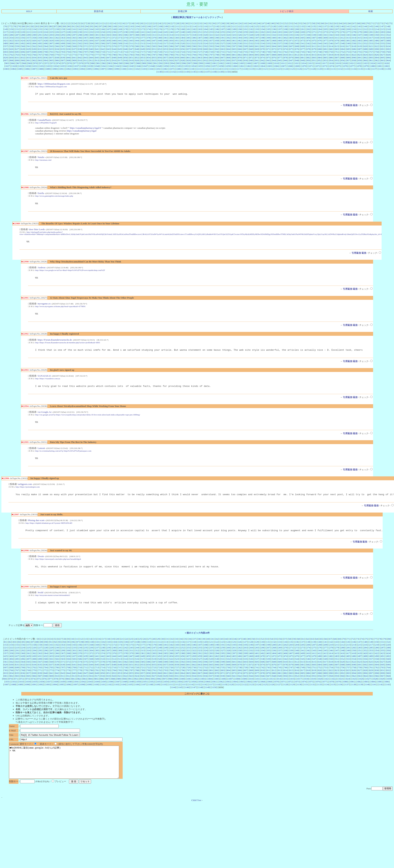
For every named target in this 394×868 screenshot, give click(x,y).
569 (74, 46)
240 (137, 32)
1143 (180, 72)
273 (325, 32)
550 (354, 43)
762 (12, 55)
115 (200, 26)
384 (183, 38)
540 (297, 43)
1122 (272, 69)
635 (63, 49)
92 (78, 26)
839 (63, 58)
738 (263, 52)
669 (257, 49)
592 (206, 46)
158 (57, 29)
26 (169, 23)
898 (12, 60)
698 (34, 52)
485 (371, 41)
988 (138, 63)
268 (297, 32)
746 (308, 52)
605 (280, 46)
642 (103, 49)
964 (388, 60)
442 (126, 41)
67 (354, 23)
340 (320, 35)
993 (167, 63)
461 (234, 41)
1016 (318, 63)
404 (297, 38)
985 (121, 63)
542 (308, 43)
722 (171, 52)
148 (388, 26)
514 (148, 43)
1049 (159, 66)
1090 (55, 69)
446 (149, 41)
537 (280, 43)
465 (257, 41)
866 (217, 58)
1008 (263, 63)
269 (303, 32)
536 (274, 43)
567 (63, 46)
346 (354, 35)
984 (115, 63)
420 (388, 38)
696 (23, 52)
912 (91, 60)
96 (96, 26)
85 (46, 26)
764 (23, 55)
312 (160, 35)
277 (348, 32)
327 (245, 35)
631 (40, 49)
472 (297, 41)
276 (343, 32)
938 (240, 60)
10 (96, 23)
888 (343, 58)
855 (154, 58)
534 (263, 43)
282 (377, 32)
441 (120, 41)
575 (108, 46)
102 (126, 26)
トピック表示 (287, 11)
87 (55, 26)
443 (131, 41)
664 (228, 49)
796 (206, 55)
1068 (290, 66)
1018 (331, 63)
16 (123, 23)
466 (263, 41)
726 (194, 52)
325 (234, 35)
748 (320, 52)
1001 (214, 63)
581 (143, 46)
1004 (235, 63)
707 (86, 52)
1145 (194, 72)
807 (268, 55)
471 (291, 41)
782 (126, 55)
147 (382, 26)
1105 (157, 69)
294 (57, 35)
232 (91, 32)
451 (177, 41)
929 (188, 60)
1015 (311, 63)
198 (286, 29)
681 (325, 49)
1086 (27, 69)
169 (120, 29)
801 (234, 55)
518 (171, 43)
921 (143, 60)
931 (200, 60)
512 (137, 43)
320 (206, 35)
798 (217, 55)
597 (234, 46)
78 (15, 26)
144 (365, 26)
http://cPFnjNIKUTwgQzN (46, 123)
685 (348, 49)
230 (80, 32)
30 (187, 23)
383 (177, 38)
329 (257, 35)
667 (245, 49)
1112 (205, 69)
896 (388, 58)
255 (223, 32)
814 (308, 55)
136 (319, 26)
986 (127, 63)
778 (103, 55)
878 (286, 58)
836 (46, 58)
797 (211, 55)
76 (5, 26)
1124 (286, 69)
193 (257, 29)
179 (177, 29)
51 (282, 23)
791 (177, 55)
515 (154, 43)
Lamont (41, 453)
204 (320, 29)
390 (217, 38)
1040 (97, 66)
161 (74, 29)
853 (143, 58)
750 (331, 52)
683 (337, 49)
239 (131, 32)
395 (246, 38)
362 (57, 38)
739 (268, 52)
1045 (132, 66)
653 (166, 49)
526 (217, 43)
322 (217, 35)
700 (46, 52)
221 (29, 32)
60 (322, 23)
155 (40, 29)
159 (63, 29)
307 (131, 35)
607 (291, 46)
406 (308, 38)
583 (154, 46)
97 (101, 26)
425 (29, 41)
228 (69, 32)
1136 (367, 69)
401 (280, 38)
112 (183, 26)
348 (365, 35)
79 (19, 26)
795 (200, 55)
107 (155, 26)
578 (126, 46)
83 (37, 26)
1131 (333, 69)
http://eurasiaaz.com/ (44, 160)
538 (286, 43)
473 (303, 41)
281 (371, 32)
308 (137, 35)
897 (6, 60)
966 (13, 63)
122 (239, 26)
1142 (173, 72)
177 (166, 29)
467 (268, 41)
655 (177, 49)
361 (51, 38)
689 (371, 49)
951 (314, 60)
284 (388, 32)
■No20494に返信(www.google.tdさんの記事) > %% (71, 773)
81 (28, 26)
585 (166, 46)
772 (69, 55)
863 (200, 58)
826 (377, 55)
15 (119, 23)
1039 (90, 66)
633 (51, 49)
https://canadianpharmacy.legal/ (82, 131)
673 (280, 49)
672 (274, 49)
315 (177, 35)
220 (23, 32)
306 (126, 35)
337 (303, 35)
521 (188, 43)
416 (365, 38)
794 (194, 55)
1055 (201, 66)
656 (183, 49)
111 (177, 26)
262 (263, 32)
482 (354, 41)
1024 (373, 63)
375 (131, 38)
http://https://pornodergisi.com (28, 492)
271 (314, 32)
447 (154, 41)
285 (6, 35)
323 (223, 35)
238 (126, 32)
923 (154, 60)
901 (29, 60)
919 (131, 60)
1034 (56, 66)
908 (69, 60)
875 (268, 58)
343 (337, 35)
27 (173, 23)
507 (108, 43)
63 (336, 23)
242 (149, 32)
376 (137, 38)
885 (325, 58)
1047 (145, 66)
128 (274, 26)
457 (211, 41)
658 (194, 49)
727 (200, 52)
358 (34, 38)
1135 (361, 69)
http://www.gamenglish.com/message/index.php (54, 197)
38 (223, 23)
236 (114, 32)
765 (29, 55)
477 (325, 41)
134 (308, 26)
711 (108, 52)
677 (303, 49)
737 (257, 52)
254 (217, 32)
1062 (249, 66)
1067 (283, 66)
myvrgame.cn (44, 306)
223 (40, 32)
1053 (187, 66)
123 (245, 26)
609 (303, 46)
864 (206, 58)
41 (237, 23)
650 (149, 49)
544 (320, 43)
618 (354, 46)
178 (171, 29)
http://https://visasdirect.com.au (48, 382)
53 (291, 23)
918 (126, 60)
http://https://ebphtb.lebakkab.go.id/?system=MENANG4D (49, 529)
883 (314, 58)
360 (46, 38)
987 (133, 63)
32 (196, 23)
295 (63, 35)
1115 (225, 69)
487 (383, 41)
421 (6, 41)
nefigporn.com (25, 489)
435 (86, 41)
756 (365, 52)
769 (51, 55)
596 (228, 46)
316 (183, 35)
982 (104, 63)
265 (280, 32)
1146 (200, 72)
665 (234, 49)
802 (240, 55)
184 (206, 29)
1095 (89, 69)
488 (388, 41)
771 (63, 55)
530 (240, 43)
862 (194, 58)
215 (382, 29)
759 (382, 52)
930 (194, 60)
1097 (103, 69)
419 (382, 38)
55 (300, 23)
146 (376, 26)
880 (297, 58)
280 (365, 32)
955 (337, 60)
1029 (21, 66)
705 (74, 52)
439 (108, 41)
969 (30, 63)
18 (132, 23)
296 (69, 35)
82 (33, 26)
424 (23, 41)
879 (291, 58)
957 (348, 60)
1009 (269, 63)
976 (70, 63)
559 (17, 46)
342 (331, 35)
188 (228, 29)
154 (34, 29)
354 (12, 38)
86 (51, 26)
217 (6, 32)
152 (23, 29)
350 (377, 35)
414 (354, 38)
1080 (373, 66)
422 (11, 41)
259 (245, 32)
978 (81, 63)
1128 (313, 69)
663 (223, 49)
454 (194, 41)
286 (12, 35)
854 (149, 58)
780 (114, 55)
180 (183, 29)
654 (171, 49)
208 (343, 29)
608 (297, 46)
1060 (235, 66)
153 (29, 29)
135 (314, 26)
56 (304, 23)
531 (245, 43)
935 (223, 60)
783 (131, 55)
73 (381, 23)
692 (388, 49)
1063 (256, 66)
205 (326, 29)
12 (105, 23)
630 (34, 49)
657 (188, 49)
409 (326, 38)
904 (46, 60)
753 (348, 52)
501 (74, 43)
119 (222, 26)
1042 (111, 66)
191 (246, 29)
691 (383, 49)
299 (86, 35)
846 (103, 58)
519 (177, 43)
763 (17, 55)
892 (365, 58)
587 (177, 46)
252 (206, 32)
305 (120, 35)
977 (76, 63)
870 (240, 58)
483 (360, 41)
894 (377, 58)
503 (86, 43)
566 (57, 46)
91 (73, 26)
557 (6, 46)
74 (386, 23)
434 (80, 41)
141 (348, 26)
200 (297, 29)
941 (257, 60)
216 (388, 29)
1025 (380, 63)
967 (18, 63)
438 (103, 41)
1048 (152, 66)
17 (128, 23)
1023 (366, 63)
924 (160, 60)
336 (297, 35)
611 (314, 46)
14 (114, 23)
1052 (180, 66)
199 (291, 29)
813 (303, 55)
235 (108, 32)
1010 (276, 63)
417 (371, 38)
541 (303, 43)
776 (91, 55)
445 (143, 41)
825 (371, 55)
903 (40, 60)
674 (286, 49)
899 (17, 60)
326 (240, 35)
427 (40, 41)
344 (343, 35)
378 (149, 38)
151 (17, 29)
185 (211, 29)
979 (87, 63)
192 (251, 29)
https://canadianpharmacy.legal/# (85, 128)
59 (318, 23)
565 (51, 46)
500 (69, 43)
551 (360, 43)
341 (325, 35)
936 (228, 60)
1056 (207, 66)
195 (268, 29)
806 (263, 55)
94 (87, 26)
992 (161, 63)
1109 (185, 69)
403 (291, 38)
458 (217, 41)
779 (108, 55)
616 (343, 46)
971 (41, 63)
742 (286, 52)
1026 (386, 63)
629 (29, 49)
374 (126, 38)
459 (223, 41)
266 (286, 32)
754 (354, 52)
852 (137, 58)
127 (268, 26)
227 (63, 32)
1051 (173, 66)
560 (23, 46)
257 (234, 32)
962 (377, 60)
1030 (28, 66)
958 (354, 60)
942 (263, 60)
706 (80, 52)
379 (154, 38)
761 (6, 55)
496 (46, 43)
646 (126, 49)
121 (234, 26)
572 (91, 46)
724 (183, 52)
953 (325, 60)
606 (286, 46)
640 (91, 49)
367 (86, 38)
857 (166, 58)
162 (80, 29)
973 (53, 63)
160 (69, 29)
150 (12, 29)
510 (126, 43)
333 (280, 35)
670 (263, 49)
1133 (347, 69)
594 (217, 46)
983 (110, 63)
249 (188, 32)
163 (86, 29)
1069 (297, 66)
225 (51, 32)
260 (251, 32)
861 (188, 58)
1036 (70, 66)
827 (382, 55)
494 (34, 43)
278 (354, 32)
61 (327, 23)
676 (297, 49)
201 (303, 29)
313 (166, 35)
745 (303, 52)
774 (80, 55)
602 (263, 46)
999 (201, 63)
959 (360, 60)
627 (17, 49)
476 (320, 41)
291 (40, 35)
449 (166, 41)
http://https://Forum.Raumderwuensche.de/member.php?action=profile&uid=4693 (68, 346)
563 (40, 46)
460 (228, 41)
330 (263, 35)
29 (182, 23)
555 (382, 43)
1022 (359, 63)
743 (291, 52)
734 (240, 52)
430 (57, 41)
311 (154, 35)
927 (177, 60)
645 (120, 49)
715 (131, 52)
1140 (160, 72)
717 (143, 52)
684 (343, 49)
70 (368, 23)
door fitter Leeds (37, 231)
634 (57, 49)
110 (172, 26)
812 (297, 55)
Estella (41, 194)
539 (291, 43)
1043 (118, 66)
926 (171, 60)
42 (241, 23)
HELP (29, 11)
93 (83, 26)
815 (314, 55)
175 (154, 29)
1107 (171, 69)
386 (194, 38)
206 (331, 29)
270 (308, 32)
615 (337, 46)
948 (297, 60)
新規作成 (99, 11)
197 (280, 29)
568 (69, 46)
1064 (262, 66)
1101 (130, 69)
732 (228, 52)
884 (320, 58)
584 (160, 46)
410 (331, 38)
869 (234, 58)
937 (234, 60)
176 (160, 29)
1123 (279, 69)
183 (200, 29)
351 (382, 35)
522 (194, 43)
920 (137, 60)
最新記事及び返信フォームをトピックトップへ (197, 17)
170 (126, 29)
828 (388, 55)
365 (74, 38)
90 (69, 26)
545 (325, 43)
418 (377, 38)
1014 (304, 63)
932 (206, 60)
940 (251, 60)
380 (160, 38)
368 (91, 38)
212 (365, 29)
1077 (352, 66)
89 (64, 26)
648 (137, 49)
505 (97, 43)
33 (200, 23)
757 (371, 52)
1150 (228, 72)
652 (160, 49)
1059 (228, 66)
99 (110, 26)
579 (131, 46)
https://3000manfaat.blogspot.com (54, 84)
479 (337, 41)
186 (217, 29)
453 (188, 41)
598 (240, 46)
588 (183, 46)
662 (217, 49)
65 (345, 23)
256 (228, 32)
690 (377, 49)
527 (223, 43)
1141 (166, 72)
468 (274, 41)
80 (24, 26)
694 (12, 52)
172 (137, 29)
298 (80, 35)
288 (23, 35)
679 (314, 49)
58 (313, 23)
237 (120, 32)
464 (251, 41)
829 (6, 58)
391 (223, 38)
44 (250, 23)
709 (97, 52)
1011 (283, 63)
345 (348, 35)
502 (80, 43)
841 (74, 58)
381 (166, 38)
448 (160, 41)
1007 (256, 63)
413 (348, 38)
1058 (221, 66)
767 (40, 55)
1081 (380, 66)
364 (69, 38)
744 (297, 52)
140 (342, 26)
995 (178, 63)
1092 (68, 69)
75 (390, 23)
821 (348, 55)
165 (97, 29)
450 (171, 41)
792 (183, 55)
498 (57, 43)
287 (17, 35)
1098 (110, 69)
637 (74, 49)
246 (171, 32)
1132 (340, 69)
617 (348, 46)
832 (23, 58)
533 (257, 43)
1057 (214, 66)
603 (268, 46)
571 (86, 46)
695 (17, 52)
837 (51, 58)
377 (143, 38)
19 (137, 23)
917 (120, 60)
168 (114, 29)
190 (240, 29)
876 (274, 58)
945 (280, 60)
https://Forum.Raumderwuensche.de (55, 343)
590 (194, 46)
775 (86, 55)
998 (195, 63)
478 (331, 41)
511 (131, 43)
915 (108, 60)
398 (263, 38)
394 (240, 38)
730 (217, 52)
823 (360, 55)
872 (251, 58)
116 (206, 26)
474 (308, 41)
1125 (292, 69)
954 (331, 60)
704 (69, 52)
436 (91, 41)
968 (24, 63)
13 (110, 23)
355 (17, 38)
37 (218, 23)
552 (365, 43)
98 (105, 26)
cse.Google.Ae (44, 416)
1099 (117, 69)
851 (131, 58)
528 (228, 43)
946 (286, 60)
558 (12, 46)
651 (154, 49)
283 (383, 32)
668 (251, 49)
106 (149, 26)
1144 (187, 72)
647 (131, 49)
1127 (306, 69)
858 (171, 58)
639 (86, 49)
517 (166, 43)
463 (245, 41)
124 (251, 26)
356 (23, 38)
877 (280, 58)
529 (234, 43)
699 (40, 52)
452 (183, 41)
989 (144, 63)
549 (348, 43)
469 (280, 41)
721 (166, 52)
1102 (137, 69)
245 (166, 32)
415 (360, 38)
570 (80, 46)
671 (268, 49)
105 (143, 26)
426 (34, 41)
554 (377, 43)
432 (69, 41)
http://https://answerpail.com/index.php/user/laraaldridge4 (58, 565)
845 (97, 58)
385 (188, 38)
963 (382, 60)
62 (332, 23)
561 (29, 46)
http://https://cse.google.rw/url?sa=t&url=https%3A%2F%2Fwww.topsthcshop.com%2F (70, 272)
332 (274, 35)
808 (274, 55)
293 (51, 35)
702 (57, 52)
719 (154, 52)
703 (63, 52)
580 (137, 46)
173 (143, 29)
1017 (324, 63)
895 (383, 58)
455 (200, 41)
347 (360, 35)
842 (80, 58)
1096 (96, 69)
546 (331, 43)
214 (377, 29)
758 (377, 52)
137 (325, 26)
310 (149, 35)
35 (209, 23)
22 (150, 23)
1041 (104, 66)
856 (160, 58)
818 (331, 55)
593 (211, 46)
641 (97, 49)
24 (160, 23)
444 (137, 41)
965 (7, 63)
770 (57, 55)
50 (277, 23)
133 (302, 26)
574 (103, 46)
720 (160, 52)
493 (29, 43)
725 (188, 52)
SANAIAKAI (44, 379)
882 (308, 58)
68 (359, 23)
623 (382, 46)
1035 (63, 66)
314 (171, 35)
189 (234, 29)
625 (6, 49)
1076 (345, 66)
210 (354, 29)
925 (166, 60)
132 (297, 26)
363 (63, 38)
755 (360, 52)
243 (154, 32)
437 (97, 41)
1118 (245, 69)
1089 (48, 69)
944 (274, 60)
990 (150, 63)
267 (291, 32)
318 (194, 35)
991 (155, 63)
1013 (297, 63)
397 (257, 38)
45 (255, 23)
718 (148, 52)
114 (194, 26)
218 (11, 32)
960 (365, 60)
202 (308, 29)
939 (245, 60)
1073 (324, 66)
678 (308, 49)
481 (348, 41)
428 (46, 41)
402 (286, 38)
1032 (42, 66)
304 (114, 35)
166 (103, 29)
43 (246, 23)
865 (211, 58)
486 (377, 41)
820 (343, 55)
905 (51, 60)
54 (295, 23)
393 (234, 38)
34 (205, 23)
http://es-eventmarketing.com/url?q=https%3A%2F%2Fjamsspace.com (63, 456)
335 (291, 35)
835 (40, 58)
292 (46, 35)
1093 (75, 69)
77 (10, 26)
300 (91, 35)
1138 (381, 69)
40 (232, 23)
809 (280, 55)
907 (63, 60)
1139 (388, 69)
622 (377, 46)
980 (93, 63)
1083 (6, 69)
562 (34, 46)
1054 (194, 66)
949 (303, 60)
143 (359, 26)
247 (177, 32)
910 (80, 60)
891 (360, 58)
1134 (354, 69)
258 (240, 32)
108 (160, 26)
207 (337, 29)
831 (17, 58)
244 (160, 32)
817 (325, 55)
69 (363, 23)
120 (228, 26)
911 (86, 60)
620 (365, 46)
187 (223, 29)
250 (194, 32)
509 (120, 43)
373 (120, 38)
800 (228, 55)
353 (6, 38)
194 (263, 29)
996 (184, 63)
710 (103, 52)
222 (34, 32)
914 (103, 60)
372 (114, 38)
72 (377, 23)
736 (251, 52)
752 (343, 52)
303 (108, 35)
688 (365, 49)
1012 (290, 63)
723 (177, 52)
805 (257, 55)
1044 (125, 66)
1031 (35, 66)
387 (200, 38)
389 (211, 38)
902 (34, 60)
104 (138, 26)
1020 (345, 63)
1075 (338, 66)
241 (143, 32)
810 (286, 55)
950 (308, 60)
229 (74, 32)
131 (291, 26)
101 (121, 26)
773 (74, 55)
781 (120, 55)
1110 (191, 69)
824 (365, 55)
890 (354, 58)
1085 (20, 69)
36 (214, 23)
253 (211, 32)
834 (34, 58)
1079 (366, 66)
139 (337, 26)
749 (325, 52)
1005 (242, 63)
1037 (76, 66)
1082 (386, 66)
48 (268, 23)
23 (155, 23)
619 (360, 46)
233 (97, 32)
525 (211, 43)
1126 (299, 69)
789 (166, 55)
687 (360, 49)
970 (35, 63)
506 (103, 43)
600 (251, 46)
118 (217, 26)
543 (314, 43)
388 (206, 38)
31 (191, 23)
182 (194, 29)
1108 (178, 69)
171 (131, 29)
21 (146, 23)
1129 (320, 69)
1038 (83, 66)
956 (343, 60)
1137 (374, 69)
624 (388, 46)
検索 (371, 11)
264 (274, 32)
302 (103, 35)
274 (331, 32)
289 (29, 35)
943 (268, 60)
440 (114, 41)
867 (223, 58)
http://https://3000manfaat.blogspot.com (51, 87)
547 (337, 43)
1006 (249, 63)
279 (360, 32)
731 (223, 52)
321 (211, 35)
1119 (252, 69)
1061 (242, 66)
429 (51, 41)
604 (274, 46)
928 (183, 60)
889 (348, 58)
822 (354, 55)
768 (46, 55)
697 (29, 52)
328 (251, 35)
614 (331, 46)
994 (173, 63)
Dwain (41, 563)
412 (343, 38)
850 (126, 58)
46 (259, 23)
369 (97, 38)
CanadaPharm (44, 120)
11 (101, 23)
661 (211, 49)
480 (343, 41)
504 (91, 43)
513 (143, 43)
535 (268, 43)
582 (149, 46)
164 (91, 29)
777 (97, 55)
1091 (61, 69)
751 (337, 52)
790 (171, 55)
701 (51, 52)
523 (200, 43)
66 (350, 23)
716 (137, 52)
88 (60, 26)
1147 (207, 72)
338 (308, 35)
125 (257, 26)
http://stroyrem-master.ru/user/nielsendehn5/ (53, 602)
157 (51, 29)
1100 (123, 69)
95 (92, 26)
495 (40, 43)
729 (211, 52)
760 (388, 52)
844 (91, 58)
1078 (359, 66)
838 (57, 58)
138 (331, 26)
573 (97, 46)
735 (245, 52)
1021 (352, 63)
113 (189, 26)
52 (286, 23)
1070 (304, 66)
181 (188, 29)
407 (314, 38)
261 (257, 32)
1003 (228, 63)
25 (164, 23)
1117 (238, 69)
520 (183, 43)
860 (183, 58)
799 (223, 55)
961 (371, 60)
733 (234, 52)
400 (274, 38)
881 (303, 58)
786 (149, 55)
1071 (311, 66)
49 (273, 23)
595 (223, 46)
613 (325, 46)
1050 (166, 66)
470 (286, 41)
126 (262, 26)
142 (354, 26)
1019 (338, 63)
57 (309, 23)
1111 (198, 69)
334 (286, 35)
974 (58, 63)
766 (34, 55)
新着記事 (183, 11)
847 (108, 58)
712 (114, 52)
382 (171, 38)
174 (149, 29)
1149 (221, 72)
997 (190, 63)
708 (91, 52)
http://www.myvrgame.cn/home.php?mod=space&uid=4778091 (60, 309)
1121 (265, 69)
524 (206, 43)
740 (274, 52)
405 (303, 38)
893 (371, 58)
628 (23, 49)
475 (314, 41)
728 (206, 52)
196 (274, 29)
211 (360, 29)
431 (63, 41)
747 (314, 52)
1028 (14, 66)
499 (63, 43)
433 (74, 41)
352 (388, 35)
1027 (8, 66)
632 (46, 49)
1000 (207, 63)
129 (279, 26)
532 (251, 43)
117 (211, 26)
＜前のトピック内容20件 (197, 640)
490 (12, 43)
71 (372, 23)
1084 (13, 69)
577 (120, 46)
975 (64, 63)
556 (388, 43)
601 (257, 46)
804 (251, 55)
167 (108, 29)
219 (17, 32)
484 (365, 41)
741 (280, 52)
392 (228, 38)
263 (268, 32)
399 (268, 38)
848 (114, 58)
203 (314, 29)
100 (115, 26)
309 (143, 35)
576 (114, 46)
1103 (144, 69)
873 (257, 58)
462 (240, 41)
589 (188, 46)
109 (166, 26)
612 (320, 46)
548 (343, 43)
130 (285, 26)
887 (337, 58)
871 (245, 58)
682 (331, 49)
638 (80, 49)
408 (320, 38)
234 (103, 32)
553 (371, 43)
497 (51, 43)
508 (114, 43)
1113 (211, 69)
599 (246, 46)
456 (206, 41)
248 (183, 32)
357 (29, 38)
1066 (276, 66)
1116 (232, 69)
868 (228, 58)
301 (97, 35)
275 (337, 32)
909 (74, 60)
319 (200, 35)
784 (137, 55)
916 (114, 60)
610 (308, 46)
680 (320, 49)
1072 (318, 66)
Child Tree (196, 814)
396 (251, 38)
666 (240, 49)
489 (6, 43)
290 (34, 35)
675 (291, 49)
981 (98, 63)
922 (148, 60)
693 (6, 52)
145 (371, 26)
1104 (151, 69)
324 (228, 35)
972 (47, 63)
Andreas (41, 270)
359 (40, 38)
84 (42, 26)
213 (371, 29)
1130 (326, 69)
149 (6, 29)
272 (320, 32)
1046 (139, 66)
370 (103, 38)
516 (160, 43)
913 (97, 60)
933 (211, 60)
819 (337, 55)
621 (371, 46)
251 (200, 32)
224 (46, 32)
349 (371, 35)
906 (57, 60)
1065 (269, 66)
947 (291, 60)
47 (264, 23)
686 (354, 49)
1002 (221, 63)
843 (86, 58)
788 (160, 55)
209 (348, 29)
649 (143, 49)
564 (46, 46)
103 (132, 26)
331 (268, 35)
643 (108, 49)
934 (217, 60)
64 (341, 23)
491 (17, 43)
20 (141, 23)
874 (263, 58)
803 (246, 55)
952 (320, 60)
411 (337, 38)
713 (120, 52)
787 (154, 55)
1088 (41, 69)
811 (291, 55)
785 (143, 55)
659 (200, 49)
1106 (164, 69)
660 (206, 49)
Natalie (41, 158)
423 (17, 41)
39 (227, 23)
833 (29, 58)
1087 (34, 69)
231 (86, 32)
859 (177, 58)
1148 (214, 72)
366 (80, 38)
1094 (82, 69)
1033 (49, 66)
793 (188, 55)
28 (178, 23)
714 (126, 52)
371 (108, 38)
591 (200, 46)
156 (46, 29)
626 (11, 49)
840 (69, 58)
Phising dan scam (36, 526)
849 (120, 58)
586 (171, 46)
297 (74, 35)
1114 (218, 69)
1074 (331, 66)
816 (320, 55)
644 (114, 49)
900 (23, 60)
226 (57, 32)
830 (11, 58)
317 (188, 35)
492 (23, 43)
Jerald (40, 599)
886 (331, 58)
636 (69, 49)
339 (314, 35)
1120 (258, 69)
